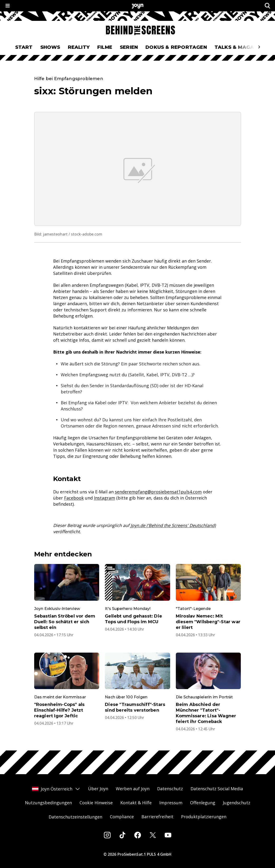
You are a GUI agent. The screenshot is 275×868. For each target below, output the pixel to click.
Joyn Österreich (56, 789)
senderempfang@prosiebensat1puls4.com (158, 492)
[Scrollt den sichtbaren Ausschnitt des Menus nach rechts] (259, 47)
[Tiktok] (122, 835)
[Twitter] (153, 835)
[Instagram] (107, 835)
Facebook (74, 498)
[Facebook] (138, 835)
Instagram (105, 498)
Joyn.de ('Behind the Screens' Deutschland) (173, 525)
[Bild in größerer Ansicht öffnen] (138, 169)
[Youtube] (168, 835)
